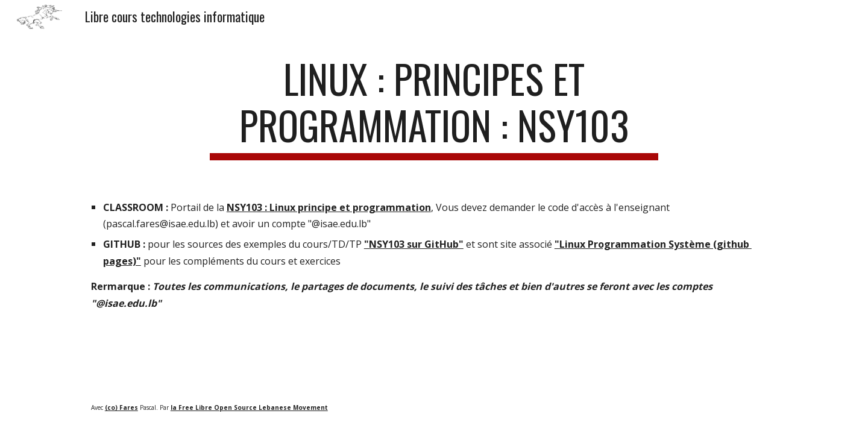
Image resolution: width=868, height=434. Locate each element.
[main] (434, 108)
